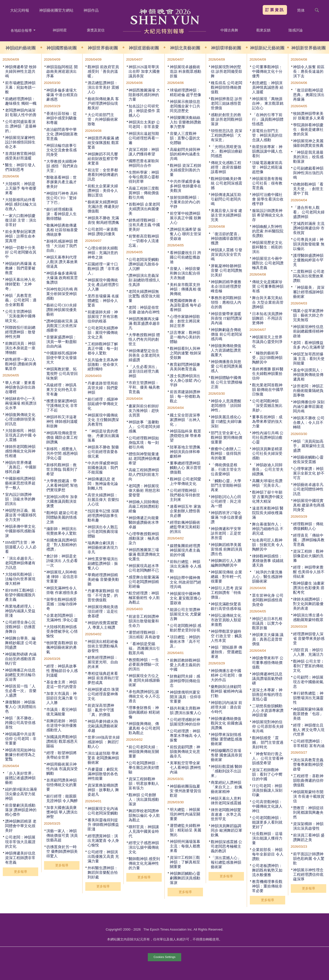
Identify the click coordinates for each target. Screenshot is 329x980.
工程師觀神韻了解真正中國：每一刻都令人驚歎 (103, 349)
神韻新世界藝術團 (309, 48)
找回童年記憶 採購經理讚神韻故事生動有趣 (103, 516)
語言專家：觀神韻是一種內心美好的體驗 (185, 337)
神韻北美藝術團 (185, 48)
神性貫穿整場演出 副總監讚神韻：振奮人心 (103, 564)
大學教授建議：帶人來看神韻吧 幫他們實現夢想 (62, 485)
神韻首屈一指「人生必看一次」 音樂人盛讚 (21, 691)
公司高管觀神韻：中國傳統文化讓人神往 (267, 806)
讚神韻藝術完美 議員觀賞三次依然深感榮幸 (62, 326)
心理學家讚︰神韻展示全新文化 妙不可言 (309, 473)
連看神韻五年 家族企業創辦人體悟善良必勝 (186, 511)
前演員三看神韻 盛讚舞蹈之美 (309, 838)
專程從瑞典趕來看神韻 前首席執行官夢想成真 (103, 678)
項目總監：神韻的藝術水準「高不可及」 (185, 642)
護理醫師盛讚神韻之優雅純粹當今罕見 (308, 260)
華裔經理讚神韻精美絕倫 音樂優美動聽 (103, 579)
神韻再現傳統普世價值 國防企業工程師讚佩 (62, 438)
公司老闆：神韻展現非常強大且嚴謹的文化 (20, 842)
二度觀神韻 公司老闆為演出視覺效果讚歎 (309, 276)
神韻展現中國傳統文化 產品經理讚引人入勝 (103, 285)
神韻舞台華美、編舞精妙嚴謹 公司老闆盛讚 (21, 643)
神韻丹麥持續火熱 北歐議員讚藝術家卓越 (103, 726)
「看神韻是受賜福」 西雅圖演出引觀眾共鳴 (144, 648)
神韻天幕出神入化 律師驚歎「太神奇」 (20, 284)
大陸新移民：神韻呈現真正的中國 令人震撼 (21, 435)
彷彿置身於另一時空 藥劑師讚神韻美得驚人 (62, 851)
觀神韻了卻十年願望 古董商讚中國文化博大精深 (268, 497)
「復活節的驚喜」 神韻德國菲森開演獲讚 (226, 239)
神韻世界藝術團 (103, 48)
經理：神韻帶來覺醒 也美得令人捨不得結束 (309, 572)
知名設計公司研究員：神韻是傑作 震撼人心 (144, 111)
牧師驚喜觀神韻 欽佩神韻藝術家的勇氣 (62, 647)
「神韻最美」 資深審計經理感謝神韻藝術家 (309, 292)
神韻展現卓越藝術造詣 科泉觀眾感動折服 (186, 71)
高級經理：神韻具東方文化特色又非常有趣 (61, 390)
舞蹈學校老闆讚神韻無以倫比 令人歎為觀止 (144, 815)
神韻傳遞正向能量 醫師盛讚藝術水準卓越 (144, 522)
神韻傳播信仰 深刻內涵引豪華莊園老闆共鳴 (309, 407)
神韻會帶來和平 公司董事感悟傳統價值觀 (268, 663)
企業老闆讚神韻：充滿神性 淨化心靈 (62, 618)
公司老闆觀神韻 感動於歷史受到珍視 (186, 628)
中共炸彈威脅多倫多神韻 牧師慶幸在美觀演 (186, 186)
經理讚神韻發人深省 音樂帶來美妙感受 (309, 639)
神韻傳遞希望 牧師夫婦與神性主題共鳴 (21, 71)
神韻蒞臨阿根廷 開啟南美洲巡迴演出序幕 (62, 71)
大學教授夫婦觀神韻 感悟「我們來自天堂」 (62, 166)
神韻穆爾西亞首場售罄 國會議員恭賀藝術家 (227, 755)
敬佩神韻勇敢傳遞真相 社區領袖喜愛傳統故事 (62, 230)
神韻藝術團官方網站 (56, 10)
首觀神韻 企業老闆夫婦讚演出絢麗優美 (144, 209)
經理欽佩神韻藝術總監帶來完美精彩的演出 (185, 527)
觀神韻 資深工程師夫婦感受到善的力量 (186, 170)
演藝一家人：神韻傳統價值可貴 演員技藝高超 (62, 836)
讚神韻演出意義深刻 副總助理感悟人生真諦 (144, 280)
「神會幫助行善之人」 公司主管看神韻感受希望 (268, 758)
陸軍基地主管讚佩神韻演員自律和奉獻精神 (185, 452)
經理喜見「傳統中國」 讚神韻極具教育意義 (309, 540)
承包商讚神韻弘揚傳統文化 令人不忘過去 (144, 696)
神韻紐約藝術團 (21, 48)
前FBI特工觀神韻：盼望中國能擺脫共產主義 (21, 595)
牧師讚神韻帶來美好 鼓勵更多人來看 (309, 116)
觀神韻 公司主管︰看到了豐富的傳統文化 (309, 666)
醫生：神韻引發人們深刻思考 (20, 167)
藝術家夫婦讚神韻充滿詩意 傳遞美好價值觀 (103, 207)
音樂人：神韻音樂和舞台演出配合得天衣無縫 (185, 273)
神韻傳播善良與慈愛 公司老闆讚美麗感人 (227, 366)
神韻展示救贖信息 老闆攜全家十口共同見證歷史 (185, 106)
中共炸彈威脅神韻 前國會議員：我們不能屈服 (103, 468)
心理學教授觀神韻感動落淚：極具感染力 (144, 538)
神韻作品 (91, 10)
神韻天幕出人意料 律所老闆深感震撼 (226, 801)
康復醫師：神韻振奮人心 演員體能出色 (21, 707)
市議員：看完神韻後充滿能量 (61, 712)
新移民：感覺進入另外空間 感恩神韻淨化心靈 (62, 453)
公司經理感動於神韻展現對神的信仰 (185, 722)
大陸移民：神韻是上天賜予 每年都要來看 (21, 188)
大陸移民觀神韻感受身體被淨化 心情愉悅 (62, 631)
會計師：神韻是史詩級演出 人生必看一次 (62, 561)
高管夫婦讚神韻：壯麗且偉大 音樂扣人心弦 (103, 500)
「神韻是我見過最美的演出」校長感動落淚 (308, 157)
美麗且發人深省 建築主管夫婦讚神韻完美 (227, 215)
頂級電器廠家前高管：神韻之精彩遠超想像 (267, 167)
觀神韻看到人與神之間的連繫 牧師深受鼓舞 (186, 353)
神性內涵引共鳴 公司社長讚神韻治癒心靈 (268, 438)
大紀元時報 (20, 10)
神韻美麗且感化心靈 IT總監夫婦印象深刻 (226, 422)
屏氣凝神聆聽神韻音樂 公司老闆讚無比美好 (227, 270)
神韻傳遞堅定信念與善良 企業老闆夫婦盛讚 (144, 355)
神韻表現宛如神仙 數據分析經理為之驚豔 (20, 755)
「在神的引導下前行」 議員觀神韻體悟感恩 (268, 119)
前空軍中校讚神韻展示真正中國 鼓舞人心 (186, 218)
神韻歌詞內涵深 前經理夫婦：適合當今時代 (227, 707)
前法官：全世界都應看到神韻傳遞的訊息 (103, 175)
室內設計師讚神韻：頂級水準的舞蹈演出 (20, 499)
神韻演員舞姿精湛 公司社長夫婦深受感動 (267, 453)
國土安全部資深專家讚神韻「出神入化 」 (185, 420)
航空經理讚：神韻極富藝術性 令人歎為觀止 (144, 598)
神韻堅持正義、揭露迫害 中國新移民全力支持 (21, 515)
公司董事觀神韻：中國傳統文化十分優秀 (267, 71)
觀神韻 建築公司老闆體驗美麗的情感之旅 (62, 517)
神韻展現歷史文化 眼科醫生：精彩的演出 (267, 247)
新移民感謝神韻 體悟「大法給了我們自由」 (62, 246)
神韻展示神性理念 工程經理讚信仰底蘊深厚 (308, 875)
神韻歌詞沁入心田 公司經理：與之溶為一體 (226, 501)
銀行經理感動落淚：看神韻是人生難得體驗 (61, 214)
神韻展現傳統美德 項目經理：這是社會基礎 (103, 611)
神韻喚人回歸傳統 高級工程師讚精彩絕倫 (144, 506)
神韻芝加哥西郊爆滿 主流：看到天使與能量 (309, 359)
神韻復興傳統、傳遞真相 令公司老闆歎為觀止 (144, 728)
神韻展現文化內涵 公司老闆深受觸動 (103, 811)
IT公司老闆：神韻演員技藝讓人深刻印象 (267, 790)
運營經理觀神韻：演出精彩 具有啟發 (144, 635)
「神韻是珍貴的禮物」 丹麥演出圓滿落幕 (103, 436)
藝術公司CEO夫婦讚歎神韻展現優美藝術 (61, 310)
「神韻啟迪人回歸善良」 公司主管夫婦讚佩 (268, 469)
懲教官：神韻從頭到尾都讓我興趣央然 (308, 812)
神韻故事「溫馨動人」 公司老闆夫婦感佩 (144, 427)
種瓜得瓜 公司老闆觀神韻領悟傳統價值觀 (227, 87)
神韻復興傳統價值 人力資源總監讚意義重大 (226, 350)
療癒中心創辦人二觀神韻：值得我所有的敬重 (226, 453)
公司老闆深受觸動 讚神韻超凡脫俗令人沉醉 (144, 264)
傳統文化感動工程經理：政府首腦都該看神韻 (226, 167)
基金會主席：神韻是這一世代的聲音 (61, 684)
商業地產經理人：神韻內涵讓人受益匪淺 (20, 611)
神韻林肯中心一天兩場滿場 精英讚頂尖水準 (21, 403)
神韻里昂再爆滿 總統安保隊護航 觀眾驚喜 (103, 143)
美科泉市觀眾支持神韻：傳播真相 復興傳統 (186, 289)
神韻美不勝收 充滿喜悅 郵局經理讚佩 (103, 220)
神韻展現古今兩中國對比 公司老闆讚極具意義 (268, 263)
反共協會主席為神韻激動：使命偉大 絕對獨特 (103, 365)
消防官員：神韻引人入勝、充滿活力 (308, 652)
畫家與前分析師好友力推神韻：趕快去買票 (144, 411)
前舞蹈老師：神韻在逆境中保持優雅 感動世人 (61, 725)
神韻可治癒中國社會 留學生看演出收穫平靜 (268, 199)
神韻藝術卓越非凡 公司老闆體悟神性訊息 (308, 489)
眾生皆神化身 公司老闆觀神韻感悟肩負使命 (268, 600)
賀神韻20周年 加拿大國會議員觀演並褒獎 (62, 501)
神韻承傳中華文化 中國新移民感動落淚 (20, 531)
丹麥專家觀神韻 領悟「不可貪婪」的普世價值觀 (103, 595)
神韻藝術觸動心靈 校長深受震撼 (308, 460)
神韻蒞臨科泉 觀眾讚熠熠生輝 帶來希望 (186, 436)
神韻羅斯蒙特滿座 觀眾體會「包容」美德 (308, 714)
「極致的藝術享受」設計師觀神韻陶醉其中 (267, 358)
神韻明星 (60, 30)
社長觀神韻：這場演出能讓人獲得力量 (267, 838)
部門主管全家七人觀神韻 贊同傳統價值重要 (227, 438)
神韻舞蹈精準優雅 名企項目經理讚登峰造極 (226, 286)
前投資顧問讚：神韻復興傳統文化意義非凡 (185, 752)
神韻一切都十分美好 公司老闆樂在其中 (21, 252)
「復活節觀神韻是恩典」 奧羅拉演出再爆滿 (309, 95)
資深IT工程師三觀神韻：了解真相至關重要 (185, 862)
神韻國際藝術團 (62, 48)
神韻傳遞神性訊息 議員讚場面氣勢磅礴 (267, 679)
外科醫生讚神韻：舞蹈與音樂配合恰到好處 (103, 873)
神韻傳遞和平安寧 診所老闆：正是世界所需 (226, 533)
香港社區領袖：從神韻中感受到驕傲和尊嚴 (61, 118)
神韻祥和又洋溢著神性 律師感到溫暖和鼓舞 (62, 422)
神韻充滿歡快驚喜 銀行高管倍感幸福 (226, 606)
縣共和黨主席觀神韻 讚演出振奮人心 (186, 711)
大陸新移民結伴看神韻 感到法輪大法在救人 (21, 204)
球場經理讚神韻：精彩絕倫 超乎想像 (186, 93)
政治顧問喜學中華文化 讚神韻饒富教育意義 (62, 134)
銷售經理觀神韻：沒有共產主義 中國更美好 (144, 225)
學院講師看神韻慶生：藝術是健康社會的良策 (308, 130)
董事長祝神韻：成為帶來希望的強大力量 (267, 422)
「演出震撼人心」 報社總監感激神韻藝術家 (226, 862)
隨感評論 (296, 30)
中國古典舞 (229, 30)
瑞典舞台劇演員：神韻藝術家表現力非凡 (103, 548)
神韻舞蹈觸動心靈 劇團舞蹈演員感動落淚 (185, 878)
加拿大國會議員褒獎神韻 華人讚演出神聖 (62, 812)
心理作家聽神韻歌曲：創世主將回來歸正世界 (185, 321)
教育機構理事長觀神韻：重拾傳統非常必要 (267, 886)
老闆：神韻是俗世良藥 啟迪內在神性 (144, 310)
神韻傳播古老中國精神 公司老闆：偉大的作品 (227, 675)
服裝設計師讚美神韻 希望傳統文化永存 (268, 215)
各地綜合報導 (23, 30)
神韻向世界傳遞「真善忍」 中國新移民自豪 (21, 467)
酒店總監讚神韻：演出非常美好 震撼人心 (103, 87)
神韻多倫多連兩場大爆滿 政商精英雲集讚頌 (62, 278)
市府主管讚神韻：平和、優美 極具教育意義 (144, 387)
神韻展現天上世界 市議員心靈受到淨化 (267, 342)
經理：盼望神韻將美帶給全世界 (61, 755)
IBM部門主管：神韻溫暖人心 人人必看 (21, 547)
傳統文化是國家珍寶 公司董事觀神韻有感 (268, 286)
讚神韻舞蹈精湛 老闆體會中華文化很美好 (21, 826)
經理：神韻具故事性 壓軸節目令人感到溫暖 (62, 671)
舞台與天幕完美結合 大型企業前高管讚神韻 (268, 302)
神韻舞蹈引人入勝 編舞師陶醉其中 (226, 563)
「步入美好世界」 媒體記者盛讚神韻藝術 (20, 778)
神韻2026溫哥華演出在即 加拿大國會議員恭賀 (144, 71)
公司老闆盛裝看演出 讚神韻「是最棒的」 (21, 126)
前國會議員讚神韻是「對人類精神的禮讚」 (61, 545)
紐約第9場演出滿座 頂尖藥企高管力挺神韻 (21, 794)
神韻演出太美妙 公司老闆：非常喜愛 (144, 124)
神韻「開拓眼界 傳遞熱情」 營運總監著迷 (227, 652)
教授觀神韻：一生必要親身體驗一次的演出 (144, 664)
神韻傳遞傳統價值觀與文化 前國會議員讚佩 (227, 723)
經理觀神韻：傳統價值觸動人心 (308, 526)
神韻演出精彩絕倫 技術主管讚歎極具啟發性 (103, 646)
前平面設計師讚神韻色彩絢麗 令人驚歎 (309, 859)
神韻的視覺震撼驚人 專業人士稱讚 (103, 625)
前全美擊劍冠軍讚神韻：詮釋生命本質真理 (20, 236)
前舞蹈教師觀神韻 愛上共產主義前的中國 (185, 665)
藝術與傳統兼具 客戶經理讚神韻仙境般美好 (103, 103)
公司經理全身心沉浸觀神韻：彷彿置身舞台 (20, 627)
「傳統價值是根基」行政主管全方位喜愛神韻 (226, 469)
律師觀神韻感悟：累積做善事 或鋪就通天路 (268, 561)
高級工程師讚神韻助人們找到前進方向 (144, 475)
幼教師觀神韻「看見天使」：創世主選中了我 (308, 189)
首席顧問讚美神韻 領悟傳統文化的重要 (61, 785)
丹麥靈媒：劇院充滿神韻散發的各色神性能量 (103, 774)
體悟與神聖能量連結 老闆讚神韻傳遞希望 (144, 459)
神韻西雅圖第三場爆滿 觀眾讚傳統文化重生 (144, 554)
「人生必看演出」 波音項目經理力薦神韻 (144, 371)
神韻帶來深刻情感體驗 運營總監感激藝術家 (227, 739)
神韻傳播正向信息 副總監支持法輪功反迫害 (20, 675)
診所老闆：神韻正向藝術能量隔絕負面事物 (308, 391)
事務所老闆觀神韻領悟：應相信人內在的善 (226, 302)
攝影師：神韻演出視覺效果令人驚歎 (61, 531)
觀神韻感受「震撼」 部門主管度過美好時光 (268, 742)
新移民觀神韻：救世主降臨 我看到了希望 (62, 469)
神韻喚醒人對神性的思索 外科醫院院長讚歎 (268, 231)
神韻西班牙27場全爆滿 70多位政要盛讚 (227, 517)
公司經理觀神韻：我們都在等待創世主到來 (185, 495)
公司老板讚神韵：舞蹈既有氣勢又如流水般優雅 (267, 870)
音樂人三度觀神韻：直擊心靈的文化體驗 (185, 138)
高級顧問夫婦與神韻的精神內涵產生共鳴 (185, 154)
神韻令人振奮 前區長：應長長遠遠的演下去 (309, 71)
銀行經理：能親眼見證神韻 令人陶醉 (62, 798)
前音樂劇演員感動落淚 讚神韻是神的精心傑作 (21, 810)
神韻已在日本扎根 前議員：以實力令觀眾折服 (267, 623)
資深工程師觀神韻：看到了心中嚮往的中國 (267, 774)
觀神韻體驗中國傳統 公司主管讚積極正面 (227, 382)
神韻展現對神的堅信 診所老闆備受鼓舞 (227, 71)
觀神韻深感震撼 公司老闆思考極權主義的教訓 (227, 846)
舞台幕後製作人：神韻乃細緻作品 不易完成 (268, 529)
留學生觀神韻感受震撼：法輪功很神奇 (61, 604)
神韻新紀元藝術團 (267, 48)
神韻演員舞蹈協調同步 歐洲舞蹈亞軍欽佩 (227, 830)
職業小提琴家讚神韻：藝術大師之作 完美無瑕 (308, 315)
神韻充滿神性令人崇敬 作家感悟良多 (62, 590)
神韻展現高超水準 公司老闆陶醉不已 (144, 568)
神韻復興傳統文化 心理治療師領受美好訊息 (20, 419)
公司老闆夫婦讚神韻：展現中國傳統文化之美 (103, 333)
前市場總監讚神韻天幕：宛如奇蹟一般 (20, 87)
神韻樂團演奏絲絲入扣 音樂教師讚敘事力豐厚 (186, 122)
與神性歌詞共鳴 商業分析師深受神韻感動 (62, 294)
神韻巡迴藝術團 (144, 48)
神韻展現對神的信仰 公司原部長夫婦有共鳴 (268, 727)
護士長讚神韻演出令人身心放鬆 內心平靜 (186, 380)
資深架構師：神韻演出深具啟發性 (308, 826)
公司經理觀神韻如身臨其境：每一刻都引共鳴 (144, 443)
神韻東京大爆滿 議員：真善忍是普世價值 (268, 639)
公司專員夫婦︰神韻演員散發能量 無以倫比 (309, 244)
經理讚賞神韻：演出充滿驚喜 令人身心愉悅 (103, 841)
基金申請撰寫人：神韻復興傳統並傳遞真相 (308, 375)
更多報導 (20, 872)
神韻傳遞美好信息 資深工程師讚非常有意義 (20, 858)
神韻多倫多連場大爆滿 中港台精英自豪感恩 (62, 95)
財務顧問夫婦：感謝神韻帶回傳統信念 (185, 681)
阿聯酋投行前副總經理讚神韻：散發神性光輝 (20, 332)
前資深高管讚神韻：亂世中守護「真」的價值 (101, 710)
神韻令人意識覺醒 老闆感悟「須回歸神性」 (226, 406)
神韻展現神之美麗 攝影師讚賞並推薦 (308, 143)
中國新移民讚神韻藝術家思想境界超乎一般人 (20, 483)
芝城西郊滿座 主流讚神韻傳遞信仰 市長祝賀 (309, 228)
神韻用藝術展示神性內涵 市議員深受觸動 (62, 769)
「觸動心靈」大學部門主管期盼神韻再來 (226, 485)
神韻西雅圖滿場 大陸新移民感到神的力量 (144, 95)
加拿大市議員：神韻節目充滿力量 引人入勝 (62, 698)
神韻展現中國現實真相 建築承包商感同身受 (309, 505)
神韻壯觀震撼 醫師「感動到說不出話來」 (227, 771)
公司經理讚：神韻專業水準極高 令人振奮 (186, 736)
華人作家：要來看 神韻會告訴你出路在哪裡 (20, 387)
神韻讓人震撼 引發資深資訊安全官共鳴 (227, 255)
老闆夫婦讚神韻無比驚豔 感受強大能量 (144, 296)
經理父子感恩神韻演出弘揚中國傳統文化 (144, 847)
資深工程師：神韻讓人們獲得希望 (144, 152)
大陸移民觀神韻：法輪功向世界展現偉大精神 (20, 579)
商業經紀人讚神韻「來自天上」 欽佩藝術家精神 (227, 787)
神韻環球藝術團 (226, 48)
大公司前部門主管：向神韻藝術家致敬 (103, 119)
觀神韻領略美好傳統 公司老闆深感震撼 (227, 183)
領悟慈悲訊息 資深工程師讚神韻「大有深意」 (227, 135)
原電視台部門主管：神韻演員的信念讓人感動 (267, 135)
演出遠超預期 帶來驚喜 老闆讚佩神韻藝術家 (103, 758)
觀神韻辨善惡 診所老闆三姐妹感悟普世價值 (227, 103)
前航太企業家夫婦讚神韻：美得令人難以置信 (103, 191)
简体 (301, 10)
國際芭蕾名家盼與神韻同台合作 (144, 163)
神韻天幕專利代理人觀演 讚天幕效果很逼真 (62, 262)
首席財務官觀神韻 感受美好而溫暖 (20, 156)
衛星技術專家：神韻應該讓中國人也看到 (267, 151)
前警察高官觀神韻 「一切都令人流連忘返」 (144, 241)
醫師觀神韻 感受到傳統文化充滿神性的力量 (144, 863)
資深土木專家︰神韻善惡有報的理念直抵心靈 (267, 695)
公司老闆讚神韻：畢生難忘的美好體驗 (144, 768)
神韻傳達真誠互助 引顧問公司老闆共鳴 (226, 199)
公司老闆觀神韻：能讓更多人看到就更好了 (267, 822)
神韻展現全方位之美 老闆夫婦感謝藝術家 (144, 680)
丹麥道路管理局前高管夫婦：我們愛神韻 (103, 388)
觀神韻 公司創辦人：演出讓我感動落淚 (144, 800)
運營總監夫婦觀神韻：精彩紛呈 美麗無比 (186, 830)
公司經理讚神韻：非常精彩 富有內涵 (309, 743)
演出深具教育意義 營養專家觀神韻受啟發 (308, 765)
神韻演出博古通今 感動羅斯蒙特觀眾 (308, 618)
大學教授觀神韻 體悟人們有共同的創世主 (144, 339)
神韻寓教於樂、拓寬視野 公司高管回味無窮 (62, 374)
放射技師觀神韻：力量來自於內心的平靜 (185, 202)
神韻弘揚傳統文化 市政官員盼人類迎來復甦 (226, 620)
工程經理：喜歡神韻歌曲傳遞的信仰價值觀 (308, 781)
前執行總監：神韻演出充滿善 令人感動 (186, 566)
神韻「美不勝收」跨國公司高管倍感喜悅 (20, 723)
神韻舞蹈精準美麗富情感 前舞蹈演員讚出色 (227, 549)
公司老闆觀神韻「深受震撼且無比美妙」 (267, 406)
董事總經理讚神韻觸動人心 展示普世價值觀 (186, 468)
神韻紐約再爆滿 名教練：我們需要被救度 (21, 268)
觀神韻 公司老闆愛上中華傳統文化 (186, 481)
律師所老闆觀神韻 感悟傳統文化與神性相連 (20, 451)
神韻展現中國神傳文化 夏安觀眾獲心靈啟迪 (186, 598)
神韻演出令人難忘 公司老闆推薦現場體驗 (103, 532)
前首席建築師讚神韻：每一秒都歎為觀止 (185, 396)
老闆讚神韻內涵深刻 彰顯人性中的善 (21, 113)
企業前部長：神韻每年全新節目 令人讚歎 (268, 854)
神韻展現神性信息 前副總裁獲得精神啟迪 (308, 331)
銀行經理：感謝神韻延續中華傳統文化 (103, 404)
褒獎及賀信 (96, 30)
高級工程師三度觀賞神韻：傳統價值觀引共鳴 (144, 193)
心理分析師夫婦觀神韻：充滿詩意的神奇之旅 (103, 253)
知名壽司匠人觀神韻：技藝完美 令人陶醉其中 (268, 545)
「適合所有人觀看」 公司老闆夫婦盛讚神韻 (309, 212)
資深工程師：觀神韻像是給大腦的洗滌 (308, 556)
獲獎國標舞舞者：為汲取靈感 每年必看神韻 (186, 305)
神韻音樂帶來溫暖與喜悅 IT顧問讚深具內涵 (226, 318)
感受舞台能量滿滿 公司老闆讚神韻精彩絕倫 (144, 582)
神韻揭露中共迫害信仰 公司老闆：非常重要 (21, 739)
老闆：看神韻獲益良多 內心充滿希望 (309, 345)
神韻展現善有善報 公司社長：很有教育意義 (267, 183)
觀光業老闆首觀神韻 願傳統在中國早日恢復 (268, 390)
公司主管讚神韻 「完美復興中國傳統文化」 (20, 316)
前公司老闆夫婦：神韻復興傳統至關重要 (144, 752)
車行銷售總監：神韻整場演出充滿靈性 (308, 698)
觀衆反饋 (263, 30)
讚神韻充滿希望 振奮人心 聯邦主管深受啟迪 (186, 234)
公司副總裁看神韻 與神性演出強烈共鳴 (308, 173)
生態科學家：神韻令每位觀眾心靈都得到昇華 (144, 177)
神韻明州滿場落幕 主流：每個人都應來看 (185, 846)
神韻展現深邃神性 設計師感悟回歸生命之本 (20, 142)
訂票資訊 (275, 10)
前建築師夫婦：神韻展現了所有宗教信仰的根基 (103, 317)
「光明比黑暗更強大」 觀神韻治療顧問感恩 (227, 151)
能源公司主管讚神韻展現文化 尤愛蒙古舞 (186, 614)
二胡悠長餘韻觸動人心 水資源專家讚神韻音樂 (268, 711)
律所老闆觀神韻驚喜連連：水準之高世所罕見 (226, 814)
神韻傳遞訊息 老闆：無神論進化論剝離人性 (103, 484)
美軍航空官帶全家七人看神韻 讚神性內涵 (186, 768)
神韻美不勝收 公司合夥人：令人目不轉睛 (309, 423)
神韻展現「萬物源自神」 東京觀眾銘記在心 (268, 103)
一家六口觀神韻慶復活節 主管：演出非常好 (21, 220)
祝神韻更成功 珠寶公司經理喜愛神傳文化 (103, 694)
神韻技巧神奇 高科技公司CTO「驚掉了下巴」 (62, 198)
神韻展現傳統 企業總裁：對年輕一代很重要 (227, 577)
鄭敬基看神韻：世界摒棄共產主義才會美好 (61, 182)
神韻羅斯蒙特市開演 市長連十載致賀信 (309, 796)
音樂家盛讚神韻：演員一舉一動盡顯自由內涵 (61, 342)
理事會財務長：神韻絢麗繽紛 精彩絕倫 (144, 712)
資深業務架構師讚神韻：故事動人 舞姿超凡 (103, 790)
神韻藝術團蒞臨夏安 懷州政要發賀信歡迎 (186, 791)
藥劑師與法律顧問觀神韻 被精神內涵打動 (227, 691)
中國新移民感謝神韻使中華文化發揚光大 (61, 358)
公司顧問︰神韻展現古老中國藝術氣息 (308, 682)
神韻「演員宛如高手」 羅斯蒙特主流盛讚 (309, 446)
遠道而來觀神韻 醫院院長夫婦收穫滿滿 (268, 513)
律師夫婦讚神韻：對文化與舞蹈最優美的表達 (308, 604)
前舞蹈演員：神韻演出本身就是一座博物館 (20, 348)
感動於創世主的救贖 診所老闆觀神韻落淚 (227, 119)
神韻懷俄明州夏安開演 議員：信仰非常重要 (186, 697)
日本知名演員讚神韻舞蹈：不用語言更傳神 (267, 318)
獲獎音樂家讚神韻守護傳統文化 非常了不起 (62, 406)
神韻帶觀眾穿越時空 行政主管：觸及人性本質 (227, 636)
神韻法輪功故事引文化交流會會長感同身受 (61, 150)
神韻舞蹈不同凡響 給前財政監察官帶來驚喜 (103, 159)
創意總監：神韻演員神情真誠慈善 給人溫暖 (268, 87)
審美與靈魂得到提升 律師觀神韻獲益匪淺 (103, 825)
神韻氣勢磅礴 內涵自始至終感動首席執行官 (21, 659)
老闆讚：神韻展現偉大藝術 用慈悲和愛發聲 (144, 491)
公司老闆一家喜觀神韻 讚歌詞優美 (103, 232)
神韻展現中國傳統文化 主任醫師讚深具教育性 (103, 420)
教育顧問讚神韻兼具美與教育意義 (185, 367)
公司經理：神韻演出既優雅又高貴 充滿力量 (103, 857)
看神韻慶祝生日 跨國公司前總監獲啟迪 (186, 257)
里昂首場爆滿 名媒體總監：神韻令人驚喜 (103, 301)
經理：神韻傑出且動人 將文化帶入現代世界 (309, 730)
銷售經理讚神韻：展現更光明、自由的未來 (103, 662)
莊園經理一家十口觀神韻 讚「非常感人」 (103, 269)
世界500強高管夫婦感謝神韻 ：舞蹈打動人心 (104, 742)
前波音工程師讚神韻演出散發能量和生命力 (144, 621)
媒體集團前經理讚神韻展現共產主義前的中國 (185, 550)
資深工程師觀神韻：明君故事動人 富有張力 (144, 784)
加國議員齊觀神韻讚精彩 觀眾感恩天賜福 (62, 741)
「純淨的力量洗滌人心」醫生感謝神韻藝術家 (267, 577)
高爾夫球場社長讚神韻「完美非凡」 (267, 483)
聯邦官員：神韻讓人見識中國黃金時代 (144, 831)
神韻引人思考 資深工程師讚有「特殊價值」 (227, 593)
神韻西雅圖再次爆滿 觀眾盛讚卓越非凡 (144, 323)
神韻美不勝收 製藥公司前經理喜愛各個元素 (103, 452)
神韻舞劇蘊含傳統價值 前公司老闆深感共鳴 (227, 334)
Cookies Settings (164, 957)
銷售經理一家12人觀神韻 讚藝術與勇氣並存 (21, 364)
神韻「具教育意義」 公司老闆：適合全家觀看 (21, 300)
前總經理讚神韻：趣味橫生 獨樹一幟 (21, 101)
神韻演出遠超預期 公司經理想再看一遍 (144, 138)
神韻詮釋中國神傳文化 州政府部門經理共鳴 (186, 582)
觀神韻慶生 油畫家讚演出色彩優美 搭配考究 (309, 588)
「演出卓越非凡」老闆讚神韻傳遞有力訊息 (20, 563)
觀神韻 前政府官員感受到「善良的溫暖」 (103, 71)
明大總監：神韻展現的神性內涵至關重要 (185, 814)
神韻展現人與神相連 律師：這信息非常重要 (62, 577)
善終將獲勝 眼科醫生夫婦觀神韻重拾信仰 (268, 374)
